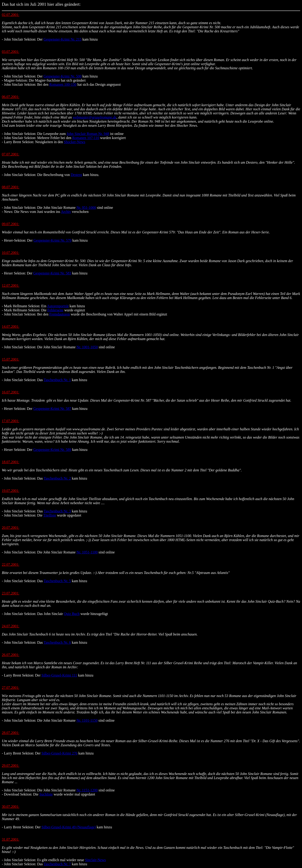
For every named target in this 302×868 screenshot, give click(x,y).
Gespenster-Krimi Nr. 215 (63, 39)
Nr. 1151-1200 (87, 790)
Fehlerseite (55, 310)
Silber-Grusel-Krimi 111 (59, 675)
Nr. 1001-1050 (87, 347)
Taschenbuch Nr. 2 (57, 478)
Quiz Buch (72, 614)
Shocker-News (74, 142)
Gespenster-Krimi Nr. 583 (52, 273)
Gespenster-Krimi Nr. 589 (52, 450)
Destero (76, 175)
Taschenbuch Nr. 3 (57, 511)
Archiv (66, 212)
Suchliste (46, 794)
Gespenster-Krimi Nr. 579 (53, 240)
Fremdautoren (60, 314)
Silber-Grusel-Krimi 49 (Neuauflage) (69, 827)
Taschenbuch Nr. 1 (57, 380)
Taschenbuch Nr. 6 (57, 642)
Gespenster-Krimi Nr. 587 (52, 409)
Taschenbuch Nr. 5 (57, 581)
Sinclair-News (95, 860)
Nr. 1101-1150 (87, 720)
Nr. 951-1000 (86, 208)
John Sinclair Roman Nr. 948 (88, 134)
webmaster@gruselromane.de (95, 117)
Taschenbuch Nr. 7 (57, 864)
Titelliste (50, 515)
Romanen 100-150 (63, 84)
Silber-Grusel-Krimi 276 (59, 753)
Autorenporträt (58, 306)
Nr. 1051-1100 (87, 552)
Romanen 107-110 (86, 138)
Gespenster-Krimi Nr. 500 (63, 76)
